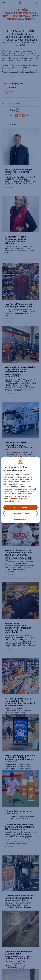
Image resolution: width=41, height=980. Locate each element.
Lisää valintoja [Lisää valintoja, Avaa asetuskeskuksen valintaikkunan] (20, 519)
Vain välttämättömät (20, 513)
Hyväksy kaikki (21, 507)
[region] (20, 490)
